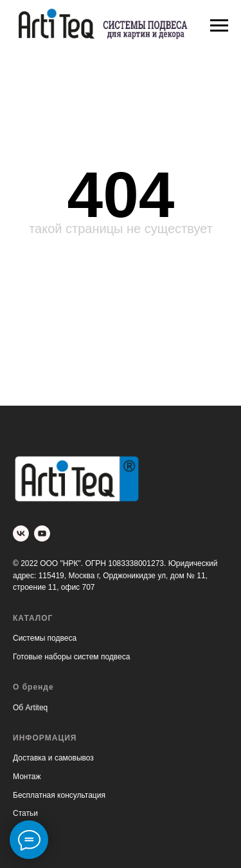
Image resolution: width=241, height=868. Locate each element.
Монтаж (27, 777)
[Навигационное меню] (219, 26)
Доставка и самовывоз (53, 758)
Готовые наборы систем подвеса (71, 657)
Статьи (25, 813)
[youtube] (42, 533)
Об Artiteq (30, 708)
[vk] (21, 533)
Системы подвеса (45, 638)
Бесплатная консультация (59, 795)
